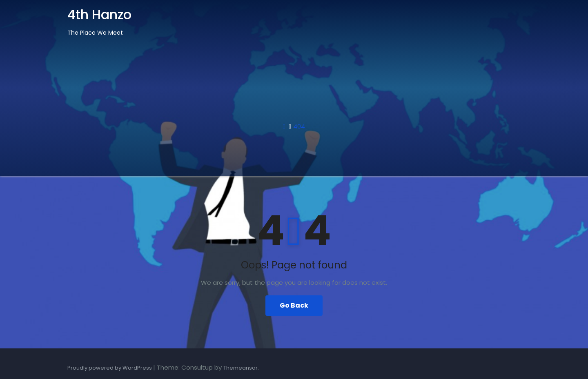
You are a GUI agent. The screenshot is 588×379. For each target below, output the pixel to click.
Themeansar (241, 368)
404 (299, 126)
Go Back (294, 305)
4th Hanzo (99, 14)
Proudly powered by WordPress (110, 368)
